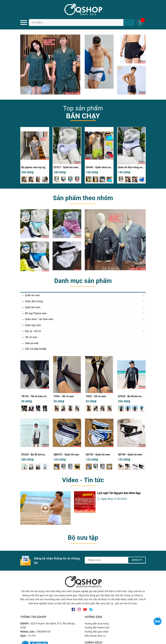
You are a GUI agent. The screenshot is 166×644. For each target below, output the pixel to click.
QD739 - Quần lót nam (98, 455)
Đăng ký (137, 560)
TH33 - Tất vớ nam (96, 396)
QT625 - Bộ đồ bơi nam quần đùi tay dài (140, 396)
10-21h (32, 636)
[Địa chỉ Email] (115, 560)
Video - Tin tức (83, 480)
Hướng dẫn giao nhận (97, 632)
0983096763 (44, 632)
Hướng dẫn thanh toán (97, 628)
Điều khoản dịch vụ (95, 636)
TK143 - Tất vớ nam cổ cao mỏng (39, 396)
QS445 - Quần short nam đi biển (103, 167)
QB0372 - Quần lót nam (66, 455)
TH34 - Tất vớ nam (64, 396)
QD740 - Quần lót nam (130, 455)
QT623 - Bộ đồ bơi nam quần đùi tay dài (43, 455)
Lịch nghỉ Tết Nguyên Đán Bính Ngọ (119, 493)
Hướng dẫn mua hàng (97, 624)
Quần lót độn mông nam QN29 (135, 167)
